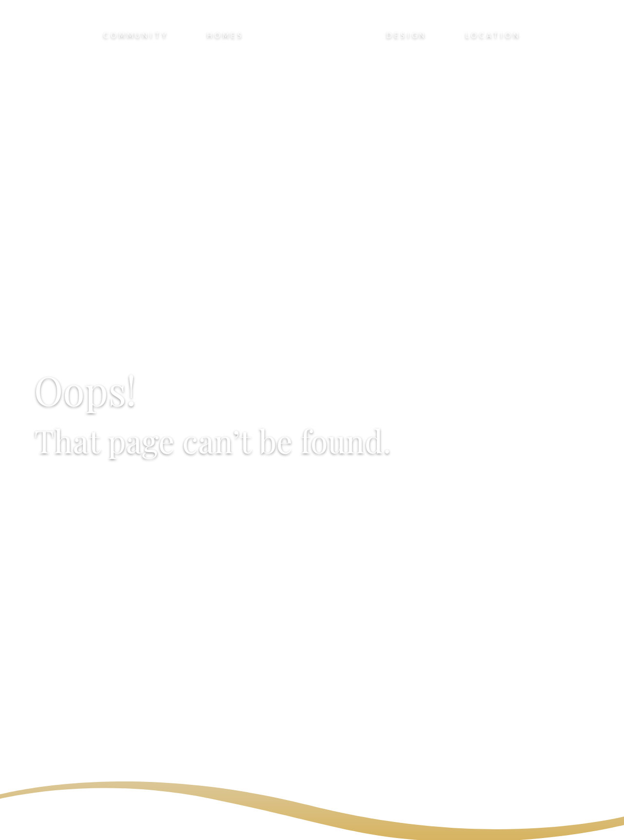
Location (493, 35)
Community (136, 35)
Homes (225, 35)
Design (407, 35)
